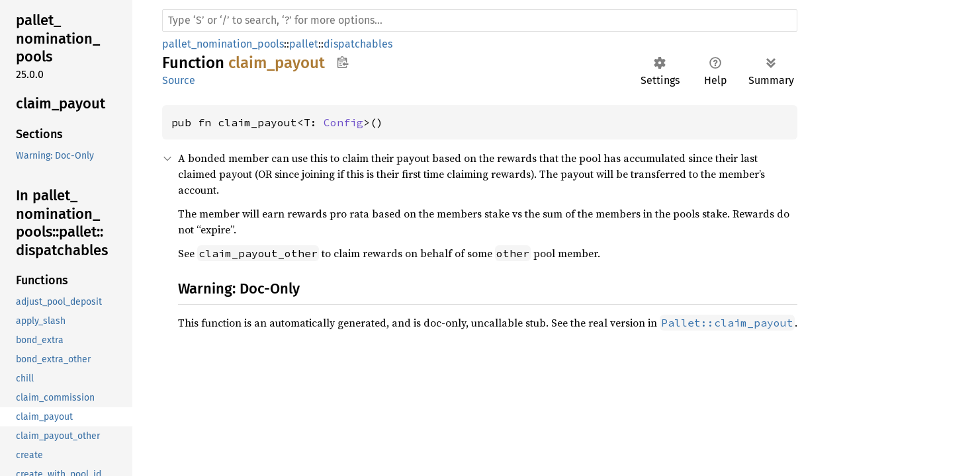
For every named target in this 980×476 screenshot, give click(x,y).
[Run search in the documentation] (480, 20)
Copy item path (342, 62)
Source (179, 80)
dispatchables (358, 44)
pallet (304, 44)
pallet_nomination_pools (223, 44)
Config (343, 122)
